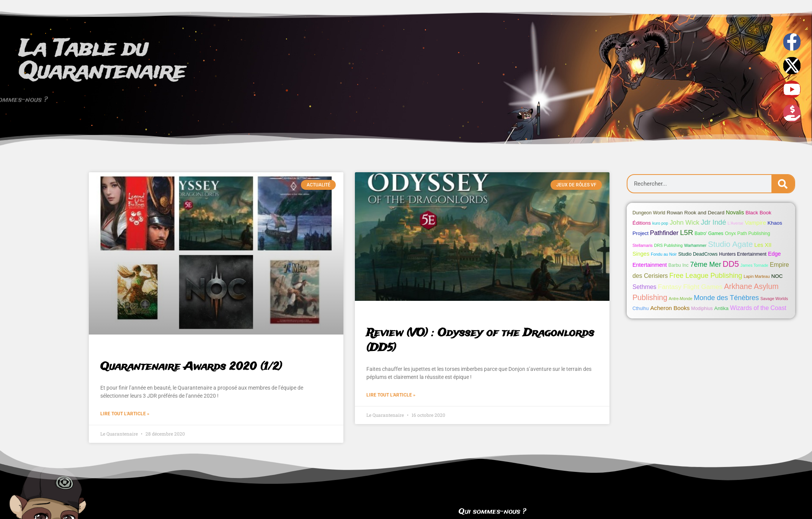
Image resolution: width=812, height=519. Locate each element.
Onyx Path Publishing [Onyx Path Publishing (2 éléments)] (747, 233)
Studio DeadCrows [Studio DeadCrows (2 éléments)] (698, 254)
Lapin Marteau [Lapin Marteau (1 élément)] (757, 276)
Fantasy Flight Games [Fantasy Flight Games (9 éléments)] (690, 287)
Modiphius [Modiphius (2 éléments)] (702, 308)
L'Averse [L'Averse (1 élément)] (736, 223)
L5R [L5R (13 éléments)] (686, 233)
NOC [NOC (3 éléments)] (777, 276)
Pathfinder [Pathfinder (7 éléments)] (664, 233)
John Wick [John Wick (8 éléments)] (684, 223)
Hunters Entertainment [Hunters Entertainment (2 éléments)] (743, 254)
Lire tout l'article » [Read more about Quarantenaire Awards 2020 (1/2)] (125, 414)
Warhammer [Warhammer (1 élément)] (695, 245)
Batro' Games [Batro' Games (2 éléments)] (709, 233)
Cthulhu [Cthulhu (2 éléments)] (641, 308)
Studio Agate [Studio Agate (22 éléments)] (730, 244)
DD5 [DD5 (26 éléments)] (731, 264)
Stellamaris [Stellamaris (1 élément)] (643, 245)
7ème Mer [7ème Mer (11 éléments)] (706, 264)
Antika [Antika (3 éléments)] (721, 308)
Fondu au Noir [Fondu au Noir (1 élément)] (664, 254)
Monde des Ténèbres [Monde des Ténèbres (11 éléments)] (726, 298)
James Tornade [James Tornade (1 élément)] (754, 265)
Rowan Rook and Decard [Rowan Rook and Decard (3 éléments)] (696, 213)
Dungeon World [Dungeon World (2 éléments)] (649, 213)
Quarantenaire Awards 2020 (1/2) (191, 367)
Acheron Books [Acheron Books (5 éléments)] (670, 308)
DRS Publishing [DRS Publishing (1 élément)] (669, 245)
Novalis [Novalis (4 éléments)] (735, 212)
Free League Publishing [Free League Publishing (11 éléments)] (706, 276)
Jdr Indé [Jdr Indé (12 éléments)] (714, 222)
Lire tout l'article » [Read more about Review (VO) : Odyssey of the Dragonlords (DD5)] (391, 395)
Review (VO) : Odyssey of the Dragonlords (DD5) (480, 341)
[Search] (783, 184)
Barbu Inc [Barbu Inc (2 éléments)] (679, 265)
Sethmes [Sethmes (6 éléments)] (645, 287)
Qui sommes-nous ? (492, 512)
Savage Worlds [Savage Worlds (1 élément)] (774, 299)
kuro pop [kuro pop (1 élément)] (660, 223)
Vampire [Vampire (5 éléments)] (755, 223)
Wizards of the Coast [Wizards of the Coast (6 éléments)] (758, 308)
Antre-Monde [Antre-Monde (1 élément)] (681, 299)
